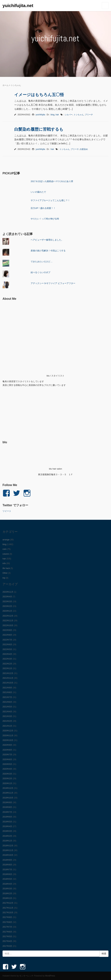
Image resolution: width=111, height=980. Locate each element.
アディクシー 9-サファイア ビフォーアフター (53, 283)
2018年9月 (7, 860)
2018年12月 (8, 846)
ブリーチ (89, 115)
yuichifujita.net (18, 6)
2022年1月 (7, 668)
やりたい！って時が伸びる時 (45, 219)
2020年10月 (8, 740)
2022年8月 (7, 635)
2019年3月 (7, 831)
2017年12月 (8, 903)
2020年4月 (7, 769)
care (4, 549)
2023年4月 (7, 597)
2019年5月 (7, 822)
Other (5, 573)
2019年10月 (8, 798)
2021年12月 (8, 673)
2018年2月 (7, 894)
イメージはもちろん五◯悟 (39, 95)
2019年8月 (7, 807)
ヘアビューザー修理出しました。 (47, 240)
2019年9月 (7, 802)
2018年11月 (8, 850)
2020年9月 (7, 745)
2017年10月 (8, 913)
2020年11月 (8, 736)
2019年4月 (7, 826)
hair (57, 115)
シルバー (69, 115)
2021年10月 (8, 683)
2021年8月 (7, 692)
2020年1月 (7, 783)
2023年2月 (7, 606)
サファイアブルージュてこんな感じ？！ (50, 200)
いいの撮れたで (38, 192)
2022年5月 (7, 649)
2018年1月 (7, 898)
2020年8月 (7, 750)
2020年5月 (7, 764)
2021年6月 (7, 702)
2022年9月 (7, 630)
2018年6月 (7, 874)
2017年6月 (7, 932)
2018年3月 (7, 889)
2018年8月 (7, 865)
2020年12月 (8, 731)
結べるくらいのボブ (40, 272)
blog (53, 115)
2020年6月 (7, 759)
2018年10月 (8, 855)
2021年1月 (7, 726)
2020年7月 (7, 755)
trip (4, 578)
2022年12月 (8, 616)
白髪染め (84, 149)
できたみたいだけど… (42, 262)
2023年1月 (7, 611)
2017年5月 (7, 937)
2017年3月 (7, 946)
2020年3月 (7, 774)
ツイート (7, 511)
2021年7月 (7, 697)
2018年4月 (7, 884)
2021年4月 (7, 712)
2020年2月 (7, 779)
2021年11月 (8, 678)
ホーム (6, 85)
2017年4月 (7, 941)
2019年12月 (8, 788)
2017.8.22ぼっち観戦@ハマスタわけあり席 (52, 181)
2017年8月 (7, 922)
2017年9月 (7, 917)
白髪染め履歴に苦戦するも (39, 129)
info (4, 563)
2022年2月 (7, 664)
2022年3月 (7, 659)
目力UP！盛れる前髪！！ (43, 208)
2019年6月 (7, 817)
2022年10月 (8, 625)
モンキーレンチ (26, 976)
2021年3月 (7, 716)
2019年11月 (8, 793)
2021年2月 (7, 721)
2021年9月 (7, 688)
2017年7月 (7, 927)
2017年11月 (8, 908)
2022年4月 (7, 654)
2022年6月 (7, 645)
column (6, 554)
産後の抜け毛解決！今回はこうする (48, 251)
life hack (6, 568)
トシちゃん (79, 115)
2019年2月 (7, 836)
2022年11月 (8, 621)
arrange (6, 540)
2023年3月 (7, 602)
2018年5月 (7, 879)
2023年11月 (8, 592)
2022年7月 (7, 640)
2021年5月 (7, 707)
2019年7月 (7, 812)
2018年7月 (7, 870)
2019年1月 (7, 841)
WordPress (50, 976)
